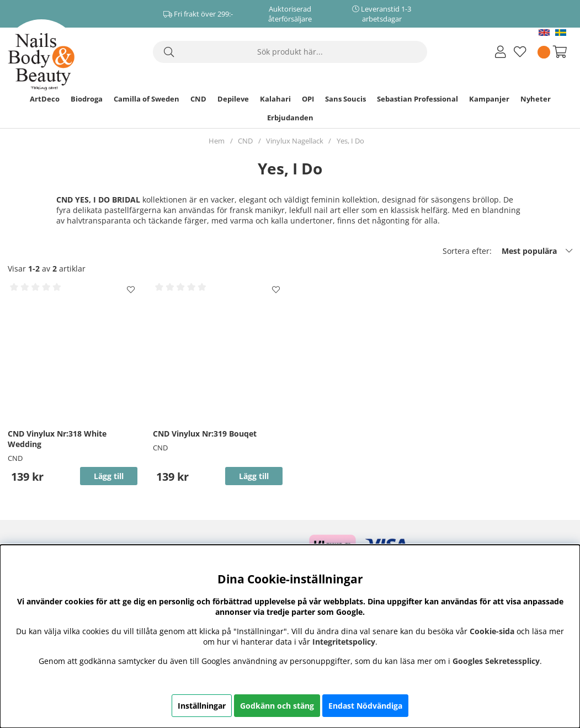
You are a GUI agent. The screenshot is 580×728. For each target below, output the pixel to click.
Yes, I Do (350, 141)
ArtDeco (45, 99)
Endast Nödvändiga (365, 706)
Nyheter (536, 99)
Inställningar (202, 706)
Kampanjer (489, 99)
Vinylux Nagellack (295, 141)
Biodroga (87, 99)
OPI (308, 99)
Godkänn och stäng (277, 706)
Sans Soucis (345, 99)
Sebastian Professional (417, 99)
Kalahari (275, 99)
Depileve (233, 99)
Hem (217, 141)
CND (198, 99)
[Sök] (290, 52)
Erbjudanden (290, 118)
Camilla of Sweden (147, 99)
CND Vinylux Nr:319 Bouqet (205, 434)
